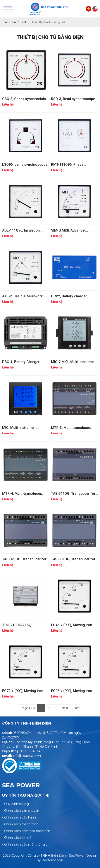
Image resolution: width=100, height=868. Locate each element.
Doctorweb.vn (52, 860)
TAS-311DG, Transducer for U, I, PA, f (73, 494)
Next (65, 708)
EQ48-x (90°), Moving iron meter (72, 625)
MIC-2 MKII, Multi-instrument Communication (74, 362)
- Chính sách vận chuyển (21, 811)
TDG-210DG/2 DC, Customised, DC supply (21, 625)
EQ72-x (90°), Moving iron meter (23, 691)
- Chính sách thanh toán (20, 824)
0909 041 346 (32, 751)
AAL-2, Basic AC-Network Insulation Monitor (22, 296)
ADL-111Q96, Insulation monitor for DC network (21, 230)
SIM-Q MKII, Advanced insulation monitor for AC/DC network (74, 230)
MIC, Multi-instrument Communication (19, 428)
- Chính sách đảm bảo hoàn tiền (26, 831)
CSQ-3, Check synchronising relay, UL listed (25, 99)
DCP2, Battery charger (69, 296)
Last (77, 708)
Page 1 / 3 (28, 708)
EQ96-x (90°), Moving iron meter (72, 691)
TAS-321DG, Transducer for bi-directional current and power (24, 559)
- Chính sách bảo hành (19, 817)
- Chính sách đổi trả (17, 838)
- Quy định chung (16, 804)
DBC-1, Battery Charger (21, 362)
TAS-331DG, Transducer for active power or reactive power (73, 559)
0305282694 (22, 733)
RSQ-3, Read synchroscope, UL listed (73, 99)
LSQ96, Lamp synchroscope (25, 165)
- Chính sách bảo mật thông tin (26, 844)
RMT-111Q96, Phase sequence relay (67, 165)
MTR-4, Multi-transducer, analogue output (22, 494)
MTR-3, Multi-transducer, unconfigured (71, 428)
